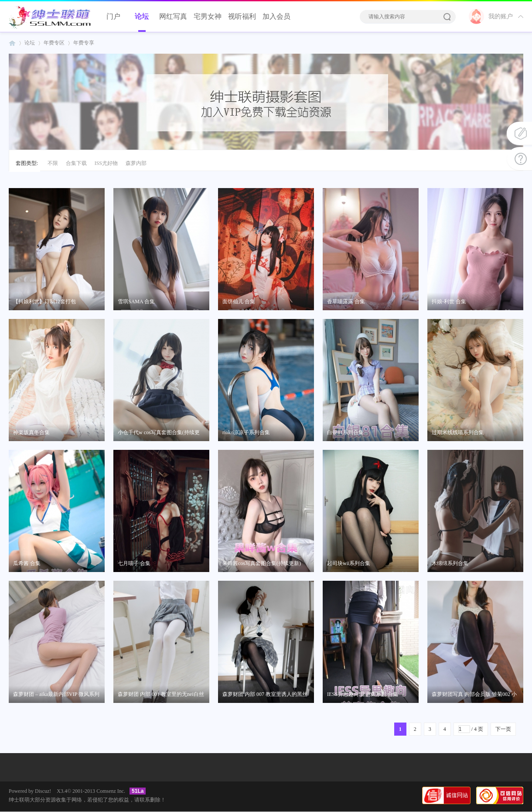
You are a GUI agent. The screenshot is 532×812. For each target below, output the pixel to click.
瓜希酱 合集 (27, 563)
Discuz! (43, 791)
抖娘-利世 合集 (449, 302)
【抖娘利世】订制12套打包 (44, 302)
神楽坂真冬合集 (31, 432)
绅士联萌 (12, 43)
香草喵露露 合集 (346, 302)
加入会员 (276, 16)
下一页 (503, 729)
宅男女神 (208, 16)
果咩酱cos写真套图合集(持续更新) (262, 563)
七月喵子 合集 (134, 563)
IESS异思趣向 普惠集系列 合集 (363, 694)
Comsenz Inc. (111, 791)
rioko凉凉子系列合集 (246, 432)
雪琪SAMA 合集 (136, 302)
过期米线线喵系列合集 (458, 432)
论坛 (142, 16)
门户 (113, 16)
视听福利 (242, 16)
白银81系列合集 (345, 432)
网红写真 (173, 16)
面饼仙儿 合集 (239, 302)
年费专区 (54, 43)
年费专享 (84, 43)
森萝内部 (136, 163)
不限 (53, 163)
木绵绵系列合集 (450, 563)
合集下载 (76, 163)
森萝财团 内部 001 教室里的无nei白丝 (161, 694)
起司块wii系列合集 (349, 563)
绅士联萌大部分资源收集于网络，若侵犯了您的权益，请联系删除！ (87, 800)
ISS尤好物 (106, 163)
